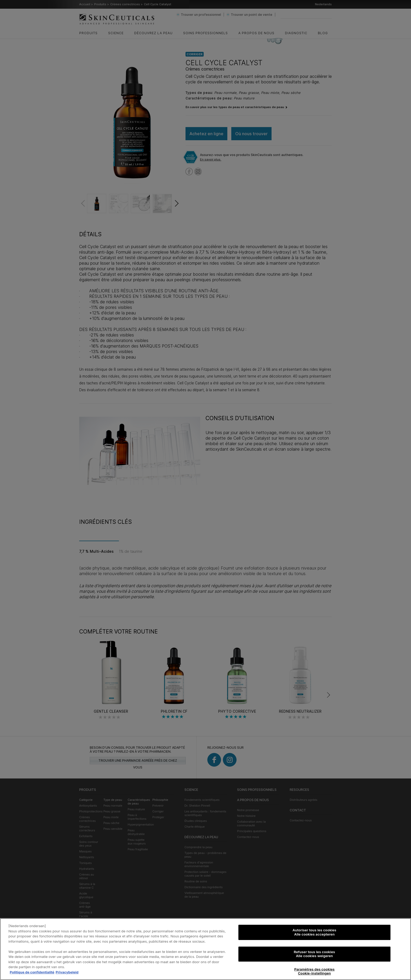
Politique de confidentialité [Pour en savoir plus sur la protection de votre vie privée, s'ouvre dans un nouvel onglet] (32, 973)
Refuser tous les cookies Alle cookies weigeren (315, 954)
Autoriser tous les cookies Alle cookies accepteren (314, 933)
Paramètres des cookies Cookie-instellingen (314, 972)
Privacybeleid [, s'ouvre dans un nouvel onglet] (67, 973)
